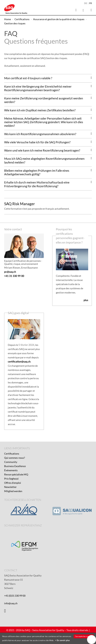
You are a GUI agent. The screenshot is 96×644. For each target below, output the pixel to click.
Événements (11, 470)
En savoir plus (63, 640)
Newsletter (10, 487)
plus (86, 300)
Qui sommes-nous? (15, 458)
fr (90, 3)
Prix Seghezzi (11, 479)
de (86, 3)
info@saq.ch (11, 603)
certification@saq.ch (19, 362)
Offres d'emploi (13, 483)
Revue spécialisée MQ (16, 474)
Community (11, 462)
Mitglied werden (13, 491)
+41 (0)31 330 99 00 (15, 596)
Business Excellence (15, 466)
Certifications (12, 454)
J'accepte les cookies (84, 636)
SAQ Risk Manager (20, 204)
